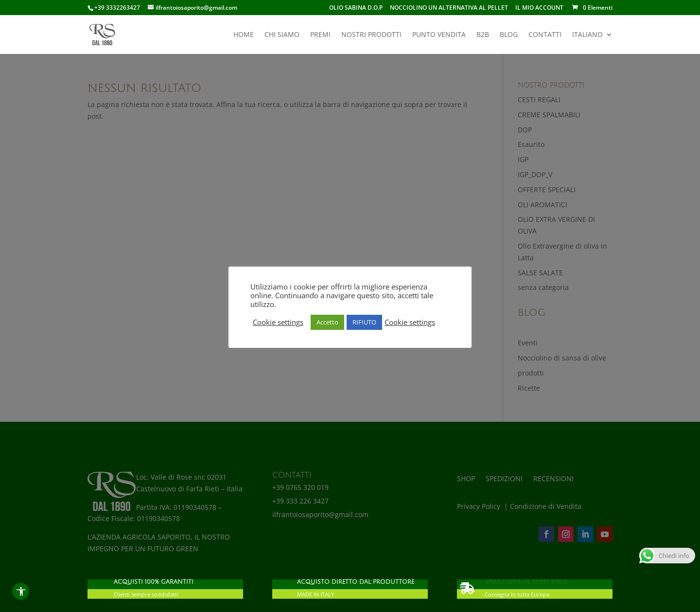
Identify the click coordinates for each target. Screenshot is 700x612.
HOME (244, 35)
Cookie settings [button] (278, 322)
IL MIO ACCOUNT (539, 8)
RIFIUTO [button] (364, 322)
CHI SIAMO (282, 35)
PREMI (320, 35)
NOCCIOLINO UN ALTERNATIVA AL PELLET (449, 8)
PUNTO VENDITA (439, 35)
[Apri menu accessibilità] (21, 591)
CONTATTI (545, 35)
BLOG (509, 35)
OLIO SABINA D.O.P (356, 8)
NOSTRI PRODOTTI (371, 35)
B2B (483, 35)
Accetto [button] (327, 322)
